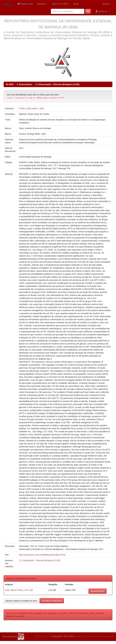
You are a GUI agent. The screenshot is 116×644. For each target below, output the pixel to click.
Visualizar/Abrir (98, 591)
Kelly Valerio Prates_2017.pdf (19, 590)
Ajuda (76, 4)
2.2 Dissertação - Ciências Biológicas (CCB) (57, 84)
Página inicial (25, 4)
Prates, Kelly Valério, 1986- (32, 108)
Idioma (106, 4)
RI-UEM (10, 84)
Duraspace (79, 636)
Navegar (42, 4)
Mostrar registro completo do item (21, 601)
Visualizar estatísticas (52, 601)
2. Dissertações (24, 84)
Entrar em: (103, 11)
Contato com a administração (100, 636)
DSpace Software (43, 636)
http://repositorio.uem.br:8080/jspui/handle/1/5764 (42, 555)
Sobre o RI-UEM (60, 4)
